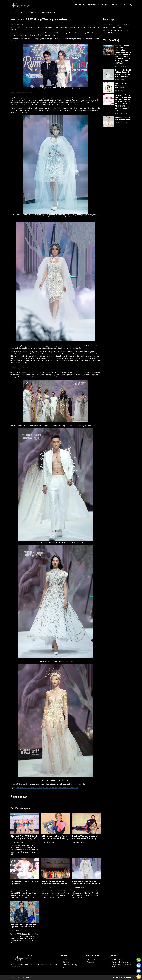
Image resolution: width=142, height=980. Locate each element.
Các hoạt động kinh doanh (114, 28)
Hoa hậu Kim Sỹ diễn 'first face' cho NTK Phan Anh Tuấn (86, 883)
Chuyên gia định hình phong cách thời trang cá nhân (116, 31)
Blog (114, 5)
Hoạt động (104, 5)
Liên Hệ (122, 5)
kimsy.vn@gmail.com (120, 962)
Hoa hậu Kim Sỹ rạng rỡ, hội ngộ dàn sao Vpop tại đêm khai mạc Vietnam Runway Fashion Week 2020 (23, 928)
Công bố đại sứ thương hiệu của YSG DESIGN (122, 86)
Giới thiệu (66, 962)
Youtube (91, 962)
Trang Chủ (80, 5)
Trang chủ (14, 12)
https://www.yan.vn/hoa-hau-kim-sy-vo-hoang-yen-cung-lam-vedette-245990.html (47, 788)
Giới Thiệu (92, 5)
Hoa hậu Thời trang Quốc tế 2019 (43, 12)
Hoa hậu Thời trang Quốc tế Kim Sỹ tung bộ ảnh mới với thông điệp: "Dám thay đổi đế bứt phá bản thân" (86, 839)
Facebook (91, 959)
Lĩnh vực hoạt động (70, 965)
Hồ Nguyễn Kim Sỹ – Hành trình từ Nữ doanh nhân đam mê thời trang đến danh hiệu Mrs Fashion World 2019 (55, 885)
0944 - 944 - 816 (118, 959)
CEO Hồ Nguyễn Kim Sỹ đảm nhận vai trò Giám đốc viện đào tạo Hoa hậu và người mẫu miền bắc (55, 839)
